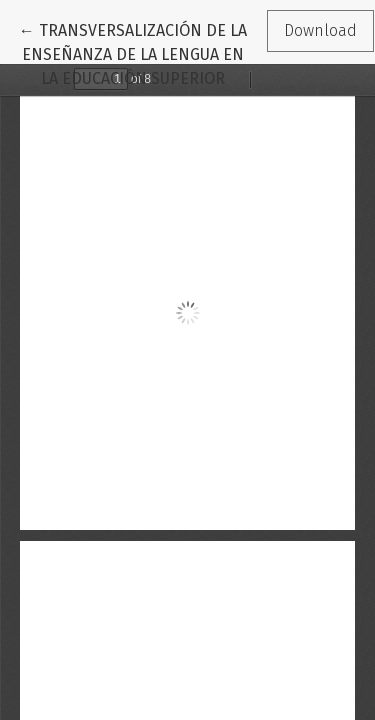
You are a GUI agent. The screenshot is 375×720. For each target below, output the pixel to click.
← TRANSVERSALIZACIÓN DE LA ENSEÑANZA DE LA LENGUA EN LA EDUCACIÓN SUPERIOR (133, 53)
